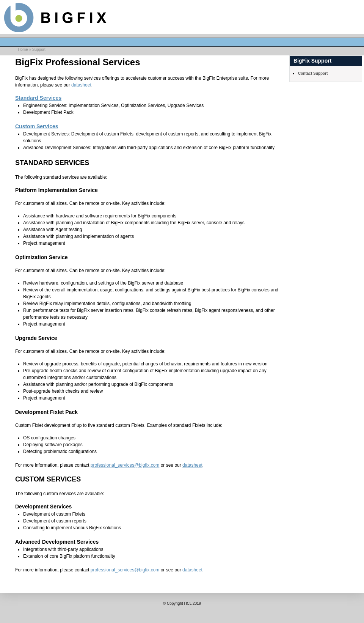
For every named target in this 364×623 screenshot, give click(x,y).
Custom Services (37, 126)
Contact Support (313, 73)
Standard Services (38, 98)
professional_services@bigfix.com (125, 465)
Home (23, 50)
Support (39, 50)
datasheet (81, 85)
